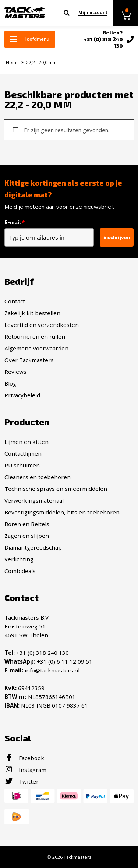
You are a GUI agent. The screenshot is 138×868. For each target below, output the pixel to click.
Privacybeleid (22, 395)
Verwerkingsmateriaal (34, 500)
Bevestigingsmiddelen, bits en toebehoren (62, 512)
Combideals (20, 571)
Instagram (25, 770)
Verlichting (19, 559)
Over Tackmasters (29, 360)
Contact (15, 301)
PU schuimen (22, 465)
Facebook (24, 758)
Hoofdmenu (30, 39)
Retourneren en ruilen (35, 336)
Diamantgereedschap (33, 547)
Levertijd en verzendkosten (42, 325)
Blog (10, 383)
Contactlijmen (23, 453)
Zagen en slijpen (27, 536)
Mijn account (93, 12)
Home (12, 63)
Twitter (22, 781)
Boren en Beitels (27, 524)
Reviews (15, 372)
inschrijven (117, 237)
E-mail (15, 222)
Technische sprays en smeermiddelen (56, 489)
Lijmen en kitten (26, 442)
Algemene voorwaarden (36, 348)
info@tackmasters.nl (52, 670)
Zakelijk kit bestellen (32, 313)
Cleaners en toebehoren (38, 477)
